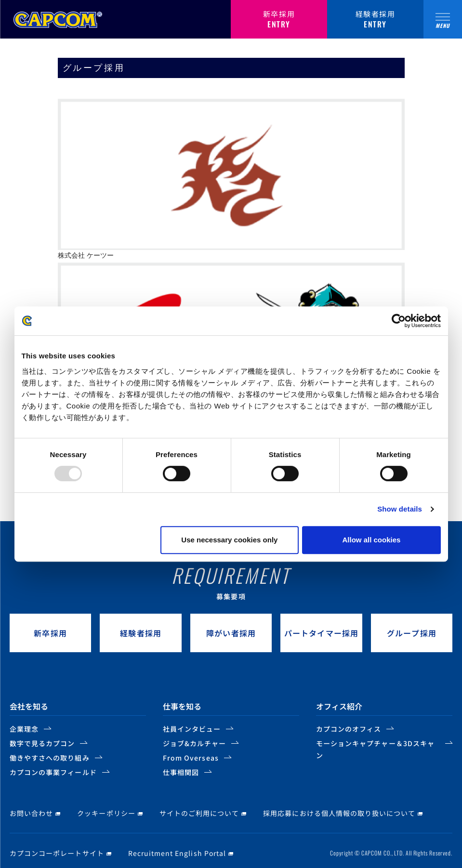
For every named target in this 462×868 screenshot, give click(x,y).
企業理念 (24, 729)
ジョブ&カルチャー (194, 743)
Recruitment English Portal (177, 853)
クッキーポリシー (106, 813)
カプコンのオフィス (349, 729)
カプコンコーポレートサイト (57, 853)
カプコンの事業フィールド (53, 772)
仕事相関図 (181, 772)
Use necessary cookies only (229, 540)
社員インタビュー (192, 729)
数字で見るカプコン (42, 743)
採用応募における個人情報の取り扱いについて (339, 813)
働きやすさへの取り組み (50, 758)
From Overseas (191, 758)
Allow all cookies (372, 540)
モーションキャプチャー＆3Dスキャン (375, 749)
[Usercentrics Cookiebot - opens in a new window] (399, 321)
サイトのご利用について (199, 813)
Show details (400, 509)
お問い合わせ (31, 813)
